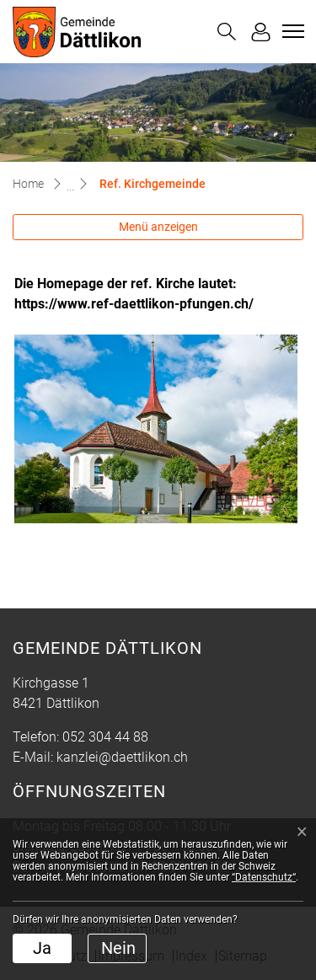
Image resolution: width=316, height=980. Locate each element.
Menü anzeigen (158, 227)
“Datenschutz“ (264, 877)
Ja (42, 948)
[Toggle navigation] (291, 31)
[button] (227, 32)
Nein (118, 948)
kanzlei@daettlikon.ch (122, 757)
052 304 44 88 (105, 737)
